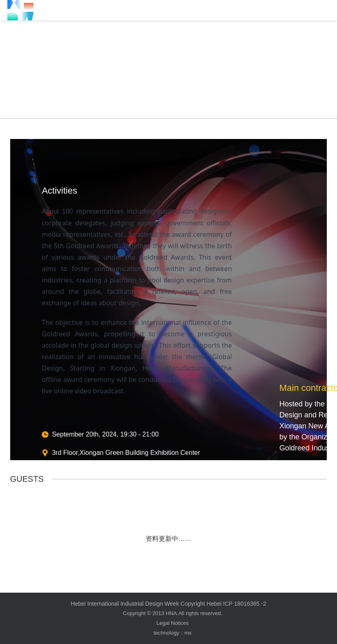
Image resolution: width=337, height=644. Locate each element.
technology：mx (172, 633)
